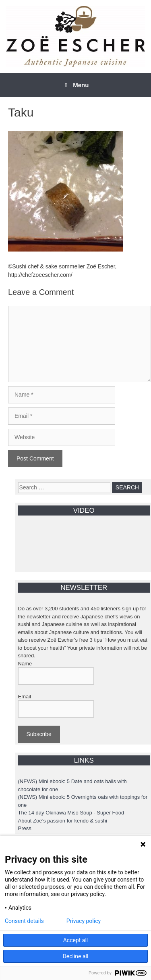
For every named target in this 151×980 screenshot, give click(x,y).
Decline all (76, 956)
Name (25, 664)
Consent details (24, 921)
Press (25, 828)
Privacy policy (84, 921)
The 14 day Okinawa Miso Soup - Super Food (71, 813)
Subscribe (39, 734)
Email (25, 697)
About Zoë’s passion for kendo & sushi (63, 821)
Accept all (76, 940)
